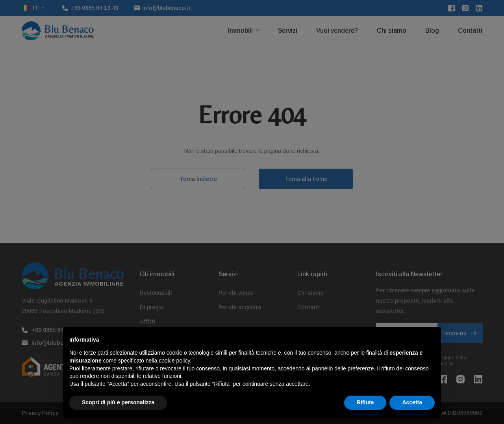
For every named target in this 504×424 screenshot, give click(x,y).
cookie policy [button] (174, 377)
